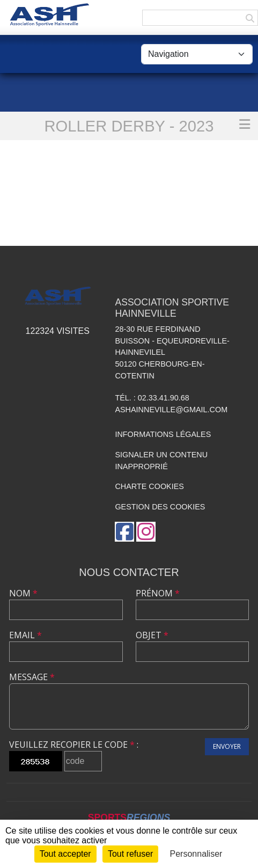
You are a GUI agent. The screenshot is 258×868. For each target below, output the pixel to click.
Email (25, 635)
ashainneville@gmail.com (171, 410)
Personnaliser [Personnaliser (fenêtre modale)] (196, 854)
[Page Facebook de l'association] (124, 532)
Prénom (158, 593)
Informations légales (163, 434)
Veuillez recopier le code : (74, 745)
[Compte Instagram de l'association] (146, 532)
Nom (23, 593)
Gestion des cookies (160, 507)
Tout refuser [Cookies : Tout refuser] (130, 854)
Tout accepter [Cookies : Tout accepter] (65, 854)
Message (32, 677)
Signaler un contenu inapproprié (161, 461)
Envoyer (227, 746)
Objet (152, 635)
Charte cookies (149, 486)
